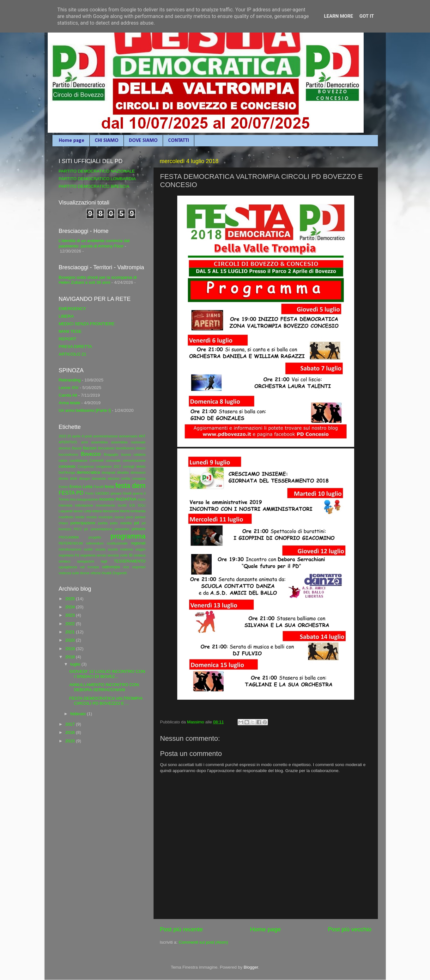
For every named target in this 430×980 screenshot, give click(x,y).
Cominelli (96, 460)
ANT (142, 436)
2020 (70, 640)
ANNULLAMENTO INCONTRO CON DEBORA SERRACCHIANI (104, 687)
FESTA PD (71, 493)
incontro (107, 499)
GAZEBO (102, 493)
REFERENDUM (71, 543)
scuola (100, 549)
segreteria (88, 555)
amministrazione (105, 436)
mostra (91, 517)
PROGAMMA (69, 537)
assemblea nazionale (128, 442)
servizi (102, 555)
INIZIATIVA (126, 499)
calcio (63, 460)
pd (137, 523)
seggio (141, 549)
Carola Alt (68, 395)
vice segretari (134, 567)
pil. (86, 529)
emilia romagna (133, 478)
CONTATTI (179, 141)
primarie (139, 529)
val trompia (90, 567)
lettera (97, 511)
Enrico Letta (81, 487)
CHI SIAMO (107, 141)
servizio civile (118, 555)
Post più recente (182, 929)
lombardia (138, 511)
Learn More (338, 16)
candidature (78, 460)
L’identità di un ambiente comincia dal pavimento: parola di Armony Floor (94, 243)
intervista (66, 505)
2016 (70, 732)
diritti (73, 478)
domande (99, 478)
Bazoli (77, 448)
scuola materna (120, 549)
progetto (95, 537)
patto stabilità (121, 523)
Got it (366, 16)
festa (109, 487)
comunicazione (134, 460)
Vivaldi (106, 573)
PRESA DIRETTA (76, 347)
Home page (72, 141)
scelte (88, 549)
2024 (70, 607)
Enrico (64, 487)
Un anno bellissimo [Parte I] (85, 410)
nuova (119, 517)
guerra (138, 493)
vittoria (95, 573)
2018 (70, 657)
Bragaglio (111, 454)
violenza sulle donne (74, 573)
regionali (138, 543)
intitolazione (84, 505)
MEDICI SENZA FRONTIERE (87, 324)
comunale (113, 460)
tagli (104, 561)
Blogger (251, 967)
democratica (88, 472)
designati (109, 472)
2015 (70, 741)
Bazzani (90, 448)
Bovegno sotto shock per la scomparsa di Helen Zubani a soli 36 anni (98, 280)
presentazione (102, 529)
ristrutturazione (70, 549)
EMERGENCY (73, 309)
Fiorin (90, 493)
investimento (105, 505)
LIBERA (66, 316)
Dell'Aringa (67, 472)
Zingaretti (120, 573)
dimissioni (138, 472)
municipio (106, 517)
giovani (116, 493)
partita (103, 523)
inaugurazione (88, 499)
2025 (70, 599)
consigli (129, 466)
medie (80, 517)
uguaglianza (68, 567)
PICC (78, 529)
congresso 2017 (109, 466)
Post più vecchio (350, 929)
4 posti (87, 436)
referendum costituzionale (107, 543)
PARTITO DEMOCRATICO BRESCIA (94, 186)
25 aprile (74, 436)
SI (131, 555)
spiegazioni (86, 561)
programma (128, 536)
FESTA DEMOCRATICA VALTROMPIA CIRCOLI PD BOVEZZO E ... (106, 701)
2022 (70, 624)
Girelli (127, 493)
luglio (76, 664)
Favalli (99, 487)
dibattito (123, 472)
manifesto (66, 517)
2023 (63, 436)
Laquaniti (66, 511)
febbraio (79, 714)
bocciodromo (69, 454)
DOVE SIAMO (143, 141)
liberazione (111, 511)
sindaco (65, 561)
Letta (88, 511)
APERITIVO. (68, 442)
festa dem (130, 486)
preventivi (122, 529)
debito (141, 466)
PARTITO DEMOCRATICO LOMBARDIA (97, 179)
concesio (67, 466)
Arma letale (70, 403)
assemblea (99, 442)
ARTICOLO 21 (73, 354)
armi (85, 442)
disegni (84, 478)
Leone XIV (69, 388)
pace (129, 517)
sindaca (139, 555)
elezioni (114, 478)
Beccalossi (106, 448)
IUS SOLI (137, 505)
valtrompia (111, 567)
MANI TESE (70, 331)
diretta (64, 478)
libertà (125, 511)
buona (126, 454)
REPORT (68, 339)
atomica (65, 448)
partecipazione (83, 523)
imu (73, 499)
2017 (70, 724)
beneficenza (125, 448)
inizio (142, 499)
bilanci (141, 448)
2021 (70, 632)
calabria (140, 454)
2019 (70, 649)
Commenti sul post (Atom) (203, 942)
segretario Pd (69, 555)
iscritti (122, 505)
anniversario (128, 436)
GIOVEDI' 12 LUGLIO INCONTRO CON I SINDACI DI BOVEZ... (107, 674)
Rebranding (70, 380)
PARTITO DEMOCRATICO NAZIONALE (97, 171)
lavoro (78, 511)
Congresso (86, 466)
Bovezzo (91, 454)
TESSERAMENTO (130, 561)
